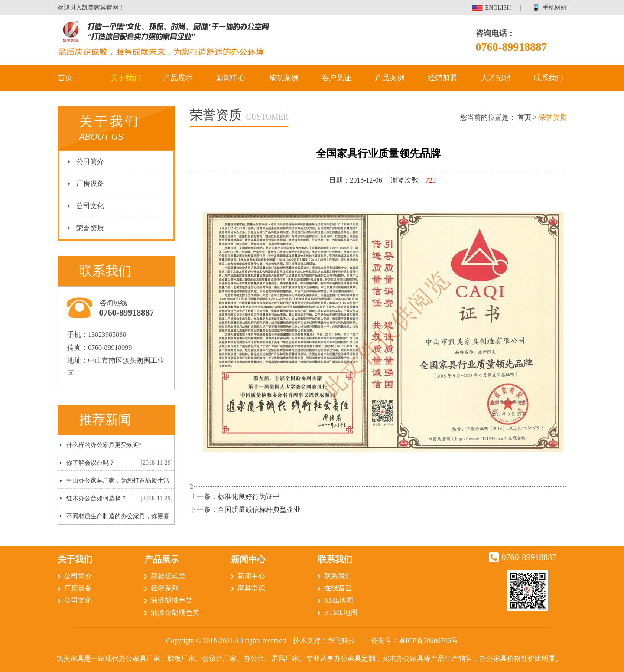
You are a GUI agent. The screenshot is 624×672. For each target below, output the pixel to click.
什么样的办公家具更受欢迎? (104, 445)
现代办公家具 (126, 658)
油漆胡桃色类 (172, 600)
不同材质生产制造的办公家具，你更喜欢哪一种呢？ (115, 518)
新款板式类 (168, 576)
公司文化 (90, 206)
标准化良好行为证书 (249, 497)
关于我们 (125, 78)
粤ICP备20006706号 (428, 641)
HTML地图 (341, 612)
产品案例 (390, 78)
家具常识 (251, 588)
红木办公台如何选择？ (97, 498)
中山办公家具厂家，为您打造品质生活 (118, 481)
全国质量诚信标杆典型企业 (259, 510)
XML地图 (339, 600)
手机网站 (555, 8)
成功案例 (284, 78)
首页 (65, 78)
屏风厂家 (285, 658)
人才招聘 (496, 78)
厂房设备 (90, 184)
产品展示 (178, 78)
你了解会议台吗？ (91, 463)
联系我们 (549, 78)
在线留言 (338, 588)
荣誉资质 (90, 228)
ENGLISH (498, 8)
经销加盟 (442, 78)
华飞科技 (341, 641)
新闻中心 (231, 78)
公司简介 (90, 161)
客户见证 (337, 78)
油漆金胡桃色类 (175, 612)
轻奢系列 (165, 588)
